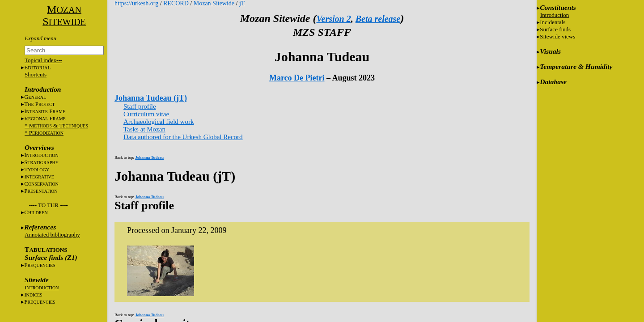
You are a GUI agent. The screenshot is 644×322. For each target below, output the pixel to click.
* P (44, 133)
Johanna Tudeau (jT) (151, 98)
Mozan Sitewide (214, 3)
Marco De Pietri (297, 78)
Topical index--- (43, 60)
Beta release (378, 19)
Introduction (555, 15)
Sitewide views (557, 36)
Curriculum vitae (146, 114)
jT (242, 3)
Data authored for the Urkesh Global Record (183, 137)
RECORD (176, 3)
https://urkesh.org (136, 3)
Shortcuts (36, 74)
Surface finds (555, 29)
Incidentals (553, 22)
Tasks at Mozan (144, 129)
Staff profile (140, 106)
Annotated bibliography (52, 235)
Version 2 (333, 19)
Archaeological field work (159, 122)
